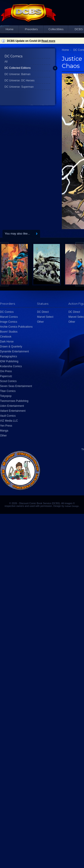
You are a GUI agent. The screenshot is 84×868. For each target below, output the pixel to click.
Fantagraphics (9, 356)
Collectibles (56, 29)
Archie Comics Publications (16, 327)
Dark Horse (7, 342)
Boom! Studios (9, 332)
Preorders (31, 29)
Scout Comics (8, 381)
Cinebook (6, 337)
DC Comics (7, 312)
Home (10, 29)
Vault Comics (8, 416)
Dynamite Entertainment (14, 351)
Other (3, 436)
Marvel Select (45, 317)
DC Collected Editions (18, 68)
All (6, 62)
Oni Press (6, 371)
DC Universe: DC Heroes (19, 81)
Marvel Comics (9, 317)
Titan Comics (8, 391)
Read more (48, 41)
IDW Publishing (9, 361)
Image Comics (9, 322)
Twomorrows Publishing (14, 401)
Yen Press (6, 426)
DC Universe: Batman (17, 74)
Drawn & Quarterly (11, 347)
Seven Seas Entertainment (16, 386)
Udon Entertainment (12, 406)
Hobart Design (72, 506)
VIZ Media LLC (9, 421)
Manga (4, 431)
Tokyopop (6, 396)
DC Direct (43, 312)
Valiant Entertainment (13, 411)
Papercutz (6, 376)
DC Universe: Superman (19, 87)
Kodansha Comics (11, 366)
